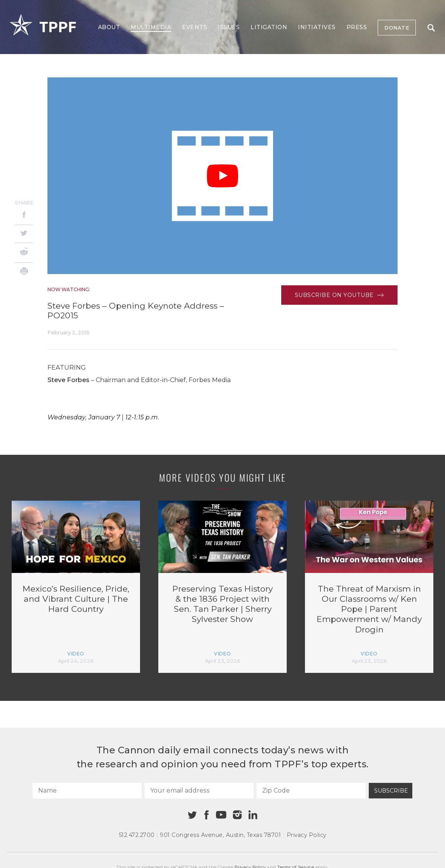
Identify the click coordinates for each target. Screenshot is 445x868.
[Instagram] (237, 815)
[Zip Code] (311, 791)
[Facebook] (24, 216)
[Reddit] (24, 253)
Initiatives (317, 27)
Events (194, 27)
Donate (397, 28)
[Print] (24, 272)
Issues (229, 27)
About (109, 27)
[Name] (87, 791)
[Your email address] (199, 791)
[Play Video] (223, 176)
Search (431, 28)
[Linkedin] (253, 815)
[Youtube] (221, 815)
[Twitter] (24, 234)
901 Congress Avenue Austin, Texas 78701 (221, 835)
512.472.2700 (137, 835)
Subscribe (391, 791)
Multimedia (151, 27)
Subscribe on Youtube (339, 295)
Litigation (269, 27)
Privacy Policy (307, 835)
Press (357, 27)
